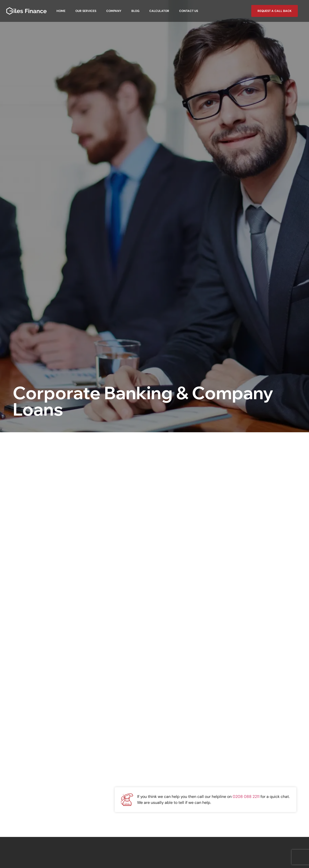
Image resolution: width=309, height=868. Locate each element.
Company (114, 11)
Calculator (159, 11)
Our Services (86, 11)
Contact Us (189, 11)
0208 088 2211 (246, 797)
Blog (135, 11)
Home (61, 11)
